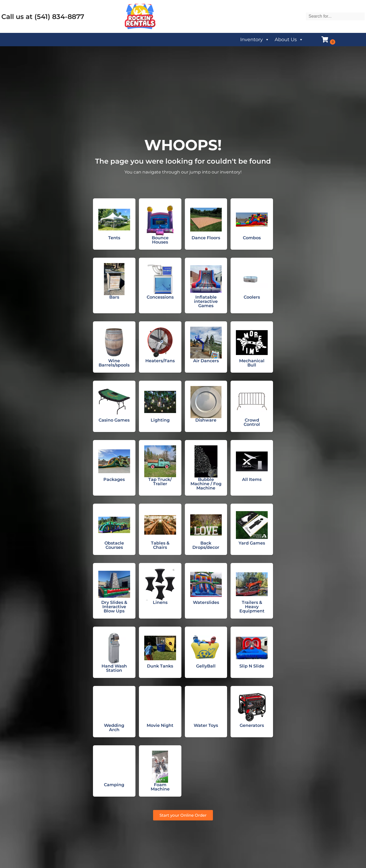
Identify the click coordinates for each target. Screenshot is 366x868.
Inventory (255, 40)
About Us (289, 40)
